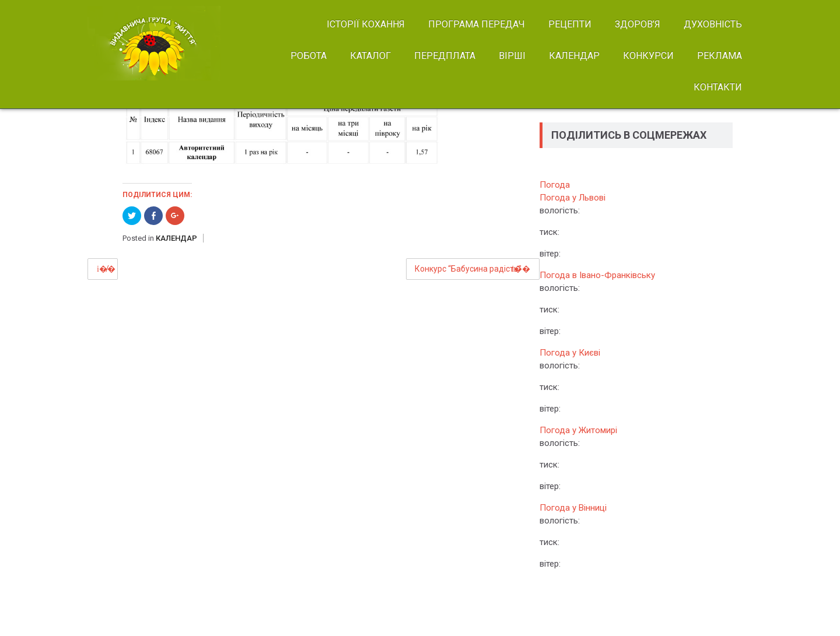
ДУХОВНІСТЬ (713, 24)
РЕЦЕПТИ (570, 24)
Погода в (597, 275)
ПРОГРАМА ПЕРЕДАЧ (477, 24)
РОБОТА (309, 56)
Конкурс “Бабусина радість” (468, 269)
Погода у (573, 198)
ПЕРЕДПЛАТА (445, 56)
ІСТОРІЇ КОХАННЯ (366, 24)
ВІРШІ (512, 56)
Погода (555, 185)
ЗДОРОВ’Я (638, 24)
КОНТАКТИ (718, 87)
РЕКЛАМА (720, 56)
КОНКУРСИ (648, 56)
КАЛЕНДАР (574, 56)
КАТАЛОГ (370, 56)
